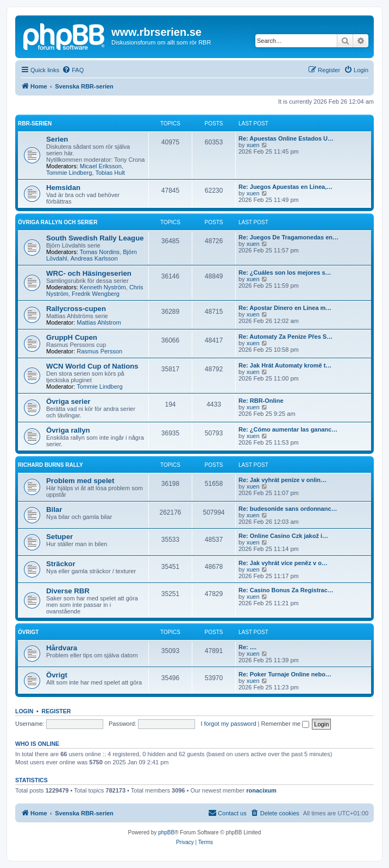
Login (24, 711)
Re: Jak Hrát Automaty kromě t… (285, 365)
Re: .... (247, 647)
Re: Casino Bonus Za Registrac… (286, 590)
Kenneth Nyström (103, 287)
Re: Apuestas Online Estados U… (286, 138)
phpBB (166, 832)
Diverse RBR (68, 591)
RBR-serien (35, 123)
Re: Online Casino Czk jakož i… (283, 536)
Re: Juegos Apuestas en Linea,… (286, 187)
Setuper (59, 537)
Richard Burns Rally (51, 465)
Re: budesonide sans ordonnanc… (288, 509)
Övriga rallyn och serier (58, 222)
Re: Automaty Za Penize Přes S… (286, 337)
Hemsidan (63, 188)
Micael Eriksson (101, 166)
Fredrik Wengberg (96, 294)
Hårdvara (62, 648)
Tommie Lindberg (69, 173)
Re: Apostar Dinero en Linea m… (285, 308)
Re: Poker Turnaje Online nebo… (285, 674)
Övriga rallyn (68, 430)
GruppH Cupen (72, 337)
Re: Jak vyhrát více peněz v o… (283, 563)
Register (57, 711)
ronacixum (261, 790)
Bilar (54, 509)
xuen (253, 145)
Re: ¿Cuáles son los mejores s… (285, 273)
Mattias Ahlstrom (99, 322)
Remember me (285, 724)
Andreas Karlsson (94, 258)
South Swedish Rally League (95, 238)
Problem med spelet (80, 481)
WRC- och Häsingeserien (89, 273)
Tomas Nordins (100, 252)
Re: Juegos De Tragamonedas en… (288, 237)
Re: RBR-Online (261, 401)
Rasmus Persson (99, 351)
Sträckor (61, 564)
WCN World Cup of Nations (92, 366)
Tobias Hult (110, 173)
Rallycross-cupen (76, 309)
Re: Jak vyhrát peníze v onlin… (283, 480)
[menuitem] (73, 70)
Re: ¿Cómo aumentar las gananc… (288, 429)
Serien (57, 139)
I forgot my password (228, 724)
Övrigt (28, 632)
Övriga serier (68, 401)
